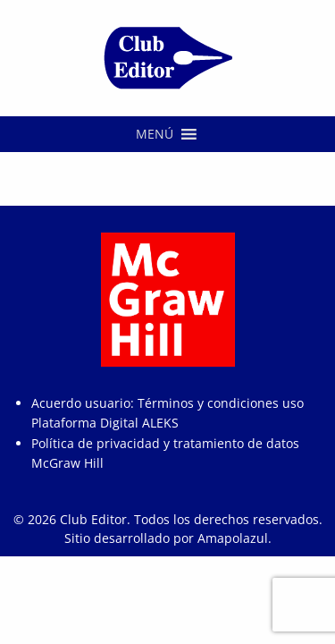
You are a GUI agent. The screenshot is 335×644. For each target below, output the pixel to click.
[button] (155, 134)
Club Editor (93, 519)
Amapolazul (233, 538)
